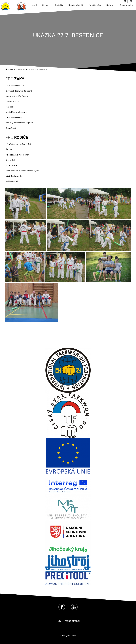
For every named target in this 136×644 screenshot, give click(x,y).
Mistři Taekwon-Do (14, 176)
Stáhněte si (11, 128)
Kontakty (59, 6)
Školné (9, 149)
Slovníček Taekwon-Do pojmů (19, 91)
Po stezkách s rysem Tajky (17, 155)
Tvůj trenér (11, 107)
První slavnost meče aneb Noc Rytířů (22, 171)
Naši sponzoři (12, 181)
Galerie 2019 (22, 69)
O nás (46, 6)
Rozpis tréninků (76, 6)
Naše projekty (127, 6)
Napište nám (95, 6)
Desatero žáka (12, 101)
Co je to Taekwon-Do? (15, 86)
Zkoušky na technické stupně (19, 123)
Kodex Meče (11, 165)
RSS (58, 621)
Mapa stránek (73, 621)
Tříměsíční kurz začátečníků (18, 144)
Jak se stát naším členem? (18, 96)
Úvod (34, 6)
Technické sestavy (14, 117)
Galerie (111, 6)
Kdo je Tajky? (12, 160)
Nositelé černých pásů (16, 112)
